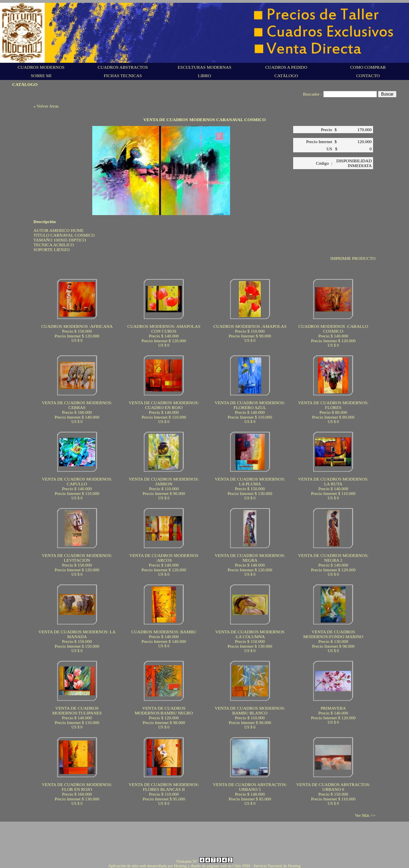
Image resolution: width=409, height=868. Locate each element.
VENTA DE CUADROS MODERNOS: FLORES (333, 405)
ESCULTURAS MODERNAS (204, 67)
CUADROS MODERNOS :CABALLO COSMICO (333, 329)
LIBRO (204, 76)
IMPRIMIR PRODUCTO (353, 258)
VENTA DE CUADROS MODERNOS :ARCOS (164, 558)
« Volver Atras (46, 106)
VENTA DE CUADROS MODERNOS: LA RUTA (333, 481)
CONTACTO (368, 76)
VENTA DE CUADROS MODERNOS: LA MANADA (77, 634)
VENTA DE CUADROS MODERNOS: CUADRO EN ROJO (164, 405)
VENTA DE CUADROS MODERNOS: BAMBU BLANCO (250, 710)
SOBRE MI (41, 76)
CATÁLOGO (286, 76)
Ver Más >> (365, 815)
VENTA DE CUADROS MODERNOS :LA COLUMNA (250, 634)
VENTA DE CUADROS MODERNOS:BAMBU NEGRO (164, 710)
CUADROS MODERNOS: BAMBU (164, 632)
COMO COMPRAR (368, 67)
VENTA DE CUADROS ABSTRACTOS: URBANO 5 (250, 787)
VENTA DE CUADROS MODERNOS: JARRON (164, 481)
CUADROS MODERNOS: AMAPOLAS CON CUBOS (164, 329)
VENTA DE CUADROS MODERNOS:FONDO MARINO (333, 634)
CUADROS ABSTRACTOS (123, 67)
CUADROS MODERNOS (41, 67)
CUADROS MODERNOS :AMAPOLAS (250, 326)
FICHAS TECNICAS (123, 76)
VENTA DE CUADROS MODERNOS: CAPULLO (77, 481)
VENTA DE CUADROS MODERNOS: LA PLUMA (250, 481)
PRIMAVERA (333, 708)
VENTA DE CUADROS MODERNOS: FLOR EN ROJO (77, 787)
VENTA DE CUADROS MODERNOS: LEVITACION (77, 558)
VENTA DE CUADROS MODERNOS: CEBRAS (77, 405)
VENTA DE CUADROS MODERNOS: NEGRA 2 (333, 558)
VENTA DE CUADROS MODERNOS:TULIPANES (77, 710)
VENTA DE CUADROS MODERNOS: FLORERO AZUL (250, 405)
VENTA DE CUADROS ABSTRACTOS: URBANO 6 (333, 787)
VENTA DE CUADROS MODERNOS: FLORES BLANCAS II (164, 787)
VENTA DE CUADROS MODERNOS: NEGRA (250, 558)
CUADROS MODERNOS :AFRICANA (77, 326)
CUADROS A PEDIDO (286, 67)
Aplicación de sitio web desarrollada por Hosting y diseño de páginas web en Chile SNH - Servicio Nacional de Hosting (204, 866)
